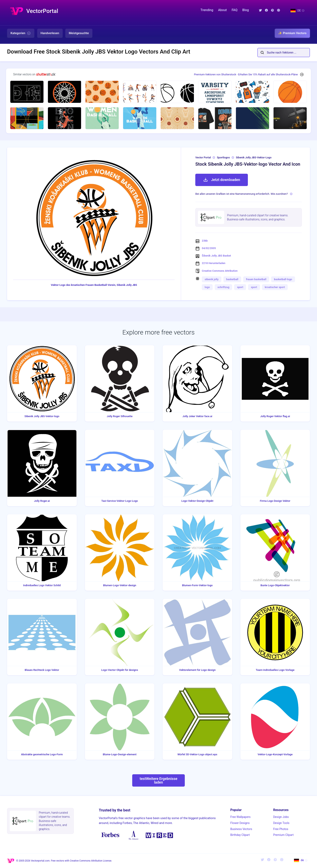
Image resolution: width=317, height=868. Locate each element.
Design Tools (281, 823)
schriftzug (223, 287)
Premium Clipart (283, 835)
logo (207, 287)
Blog (246, 10)
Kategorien (21, 33)
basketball (232, 279)
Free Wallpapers (240, 817)
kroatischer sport (275, 287)
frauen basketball (256, 279)
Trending (207, 10)
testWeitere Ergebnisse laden (159, 780)
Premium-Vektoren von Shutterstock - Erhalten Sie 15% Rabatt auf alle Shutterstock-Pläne (246, 74)
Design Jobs (281, 817)
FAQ (235, 10)
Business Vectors (241, 829)
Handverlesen (50, 33)
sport (240, 287)
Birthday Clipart (240, 835)
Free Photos (281, 829)
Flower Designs (240, 823)
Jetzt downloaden (222, 180)
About (222, 10)
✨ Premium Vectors (292, 33)
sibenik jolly (211, 279)
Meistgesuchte (79, 33)
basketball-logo (283, 279)
